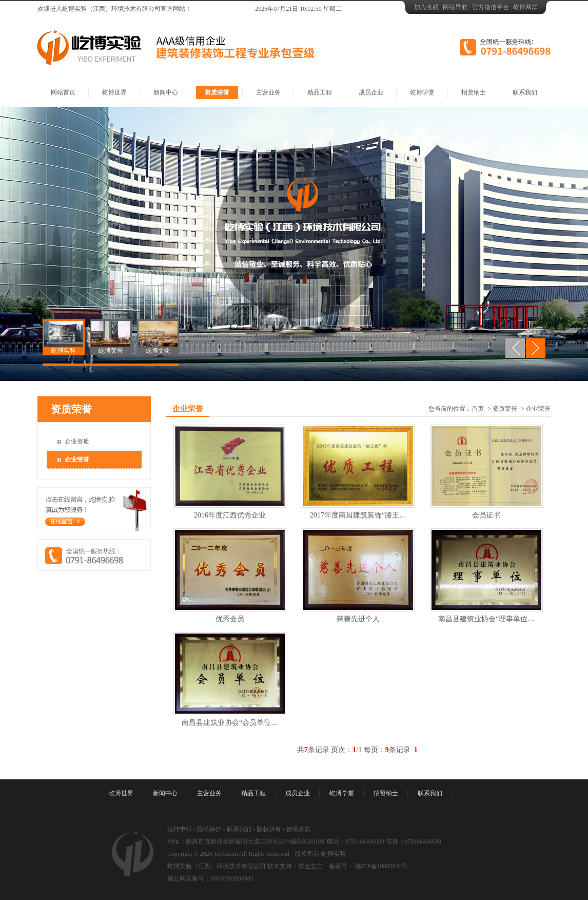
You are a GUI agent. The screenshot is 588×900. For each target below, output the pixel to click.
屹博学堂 (422, 92)
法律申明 (180, 829)
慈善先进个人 (358, 619)
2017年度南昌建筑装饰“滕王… (358, 515)
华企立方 (310, 866)
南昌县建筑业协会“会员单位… (230, 723)
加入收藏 (426, 7)
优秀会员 (230, 619)
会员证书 (486, 515)
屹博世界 (114, 92)
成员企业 (371, 92)
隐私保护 (209, 829)
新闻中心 (166, 92)
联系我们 (525, 92)
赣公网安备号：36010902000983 (210, 878)
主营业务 (268, 92)
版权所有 (269, 829)
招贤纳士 (474, 92)
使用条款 (299, 829)
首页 (478, 409)
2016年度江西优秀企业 (230, 515)
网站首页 (63, 92)
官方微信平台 (491, 7)
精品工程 (320, 92)
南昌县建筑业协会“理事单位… (486, 619)
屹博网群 (525, 7)
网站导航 (455, 7)
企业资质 (77, 442)
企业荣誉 (77, 459)
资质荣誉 (217, 92)
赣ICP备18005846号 (381, 866)
